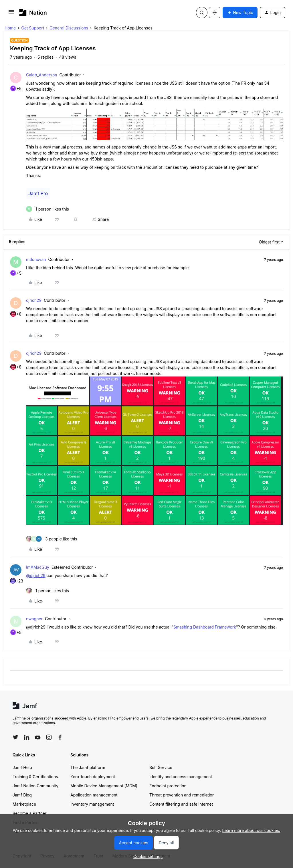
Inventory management (92, 804)
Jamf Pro (38, 193)
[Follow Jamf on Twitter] (15, 737)
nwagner (34, 619)
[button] (11, 14)
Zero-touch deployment (93, 777)
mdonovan (36, 259)
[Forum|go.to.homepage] (33, 12)
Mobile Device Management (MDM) (104, 786)
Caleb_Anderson (42, 75)
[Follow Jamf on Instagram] (49, 737)
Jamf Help (22, 767)
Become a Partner (29, 813)
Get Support (33, 28)
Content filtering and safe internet (181, 804)
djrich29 (34, 300)
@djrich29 (36, 575)
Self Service (161, 767)
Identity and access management (181, 777)
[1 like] (47, 209)
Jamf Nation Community (35, 786)
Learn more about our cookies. (251, 830)
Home (10, 28)
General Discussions (69, 28)
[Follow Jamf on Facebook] (60, 737)
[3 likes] (52, 539)
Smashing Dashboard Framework (205, 627)
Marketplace (24, 804)
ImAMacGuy (38, 567)
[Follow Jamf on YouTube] (38, 737)
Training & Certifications (35, 777)
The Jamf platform (88, 767)
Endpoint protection (168, 786)
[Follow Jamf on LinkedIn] (27, 737)
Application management (94, 795)
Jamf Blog (22, 795)
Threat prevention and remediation (182, 795)
